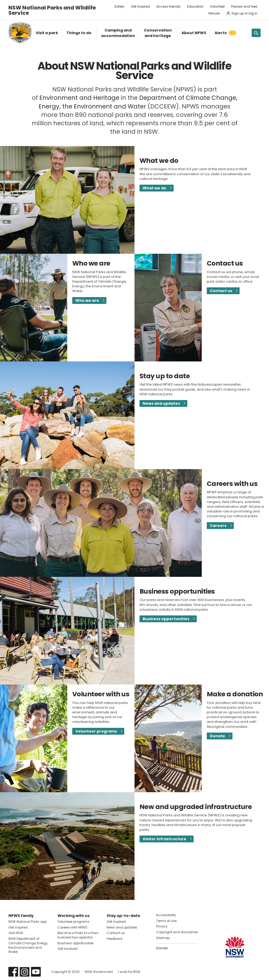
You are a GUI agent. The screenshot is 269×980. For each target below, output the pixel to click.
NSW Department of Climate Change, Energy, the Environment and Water (28, 945)
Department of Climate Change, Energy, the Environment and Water (138, 102)
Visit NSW (16, 933)
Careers (218, 526)
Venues (214, 13)
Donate (218, 736)
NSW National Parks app (28, 922)
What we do (154, 188)
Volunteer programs (96, 731)
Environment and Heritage (79, 98)
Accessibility (166, 915)
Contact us (221, 291)
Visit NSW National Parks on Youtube (36, 972)
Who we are (87, 300)
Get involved (68, 949)
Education (195, 6)
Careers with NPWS (72, 927)
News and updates (161, 403)
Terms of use (166, 921)
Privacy (162, 926)
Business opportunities (166, 619)
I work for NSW (129, 972)
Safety (119, 6)
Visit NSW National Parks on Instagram (25, 972)
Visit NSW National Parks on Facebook (13, 972)
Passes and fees (244, 6)
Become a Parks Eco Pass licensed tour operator (78, 935)
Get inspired (140, 6)
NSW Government (99, 972)
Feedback (115, 939)
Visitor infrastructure (164, 839)
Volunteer (217, 6)
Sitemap (163, 938)
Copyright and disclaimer (177, 932)
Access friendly (169, 6)
